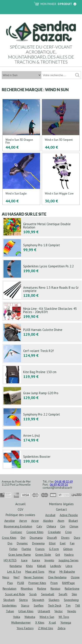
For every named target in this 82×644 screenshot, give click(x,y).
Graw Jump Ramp (20, 555)
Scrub (33, 594)
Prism (54, 583)
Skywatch (38, 600)
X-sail (52, 622)
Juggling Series (69, 560)
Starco (25, 605)
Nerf (17, 577)
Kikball (42, 566)
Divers (65, 538)
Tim (68, 605)
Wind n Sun (47, 617)
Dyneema (38, 543)
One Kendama (57, 577)
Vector (59, 611)
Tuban (10, 611)
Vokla (17, 617)
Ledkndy (56, 566)
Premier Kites (37, 583)
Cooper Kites (35, 532)
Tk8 (78, 605)
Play (10, 583)
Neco (6, 577)
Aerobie (10, 521)
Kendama (16, 566)
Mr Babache (67, 572)
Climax (74, 526)
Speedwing (71, 600)
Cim (63, 526)
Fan (72, 543)
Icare (24, 560)
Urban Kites (26, 611)
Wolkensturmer (21, 622)
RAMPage (68, 583)
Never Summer (34, 577)
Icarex (36, 560)
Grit (58, 555)
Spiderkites (9, 605)
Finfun (13, 549)
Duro (77, 538)
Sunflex (39, 605)
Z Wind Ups (46, 628)
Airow (35, 521)
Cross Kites (9, 538)
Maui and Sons (35, 572)
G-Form (54, 549)
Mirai (52, 572)
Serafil (63, 594)
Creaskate (54, 532)
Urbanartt (44, 611)
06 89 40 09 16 (59, 485)
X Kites (40, 622)
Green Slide (43, 555)
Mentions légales (61, 504)
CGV (21, 509)
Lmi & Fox (14, 572)
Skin (74, 594)
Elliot (52, 543)
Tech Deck (55, 605)
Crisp (68, 532)
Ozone (75, 577)
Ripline (42, 589)
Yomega (66, 622)
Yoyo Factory (25, 628)
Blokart (73, 521)
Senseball (48, 594)
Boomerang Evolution (18, 526)
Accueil (20, 504)
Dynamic (22, 543)
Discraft (52, 538)
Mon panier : (58, 4)
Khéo (29, 566)
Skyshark (9, 600)
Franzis (40, 549)
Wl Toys (64, 617)
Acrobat (50, 515)
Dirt (23, 538)
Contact (61, 509)
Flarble (26, 549)
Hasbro (69, 555)
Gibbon (68, 549)
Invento (49, 560)
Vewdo (72, 611)
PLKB (21, 583)
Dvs (10, 543)
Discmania (36, 538)
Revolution (10, 589)
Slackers (54, 600)
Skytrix (23, 600)
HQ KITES (10, 560)
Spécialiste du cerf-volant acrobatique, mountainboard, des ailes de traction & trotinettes (41, 54)
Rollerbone (72, 589)
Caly (39, 526)
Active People (69, 515)
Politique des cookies (20, 515)
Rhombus (27, 589)
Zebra (61, 628)
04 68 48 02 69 (64, 482)
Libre (69, 566)
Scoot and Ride (15, 594)
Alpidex (48, 521)
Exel (63, 543)
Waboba (30, 617)
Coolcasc (16, 532)
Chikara (51, 526)
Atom (61, 521)
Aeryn (23, 521)
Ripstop (55, 589)
